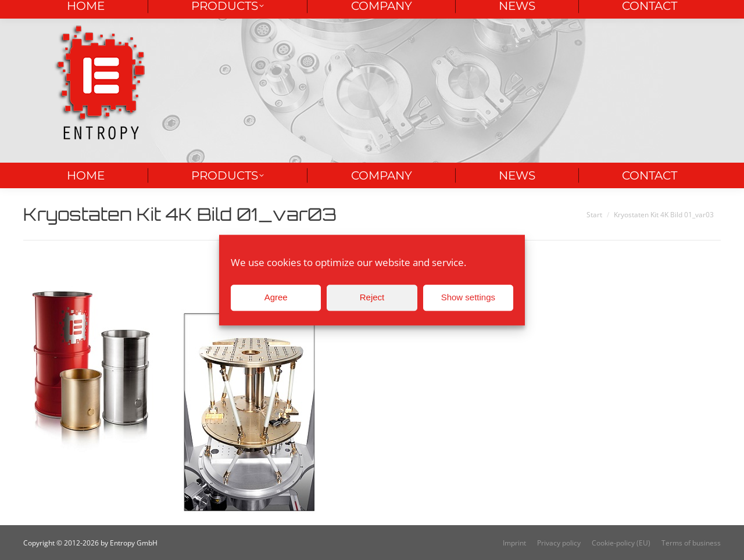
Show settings (468, 297)
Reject (372, 297)
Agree (276, 297)
